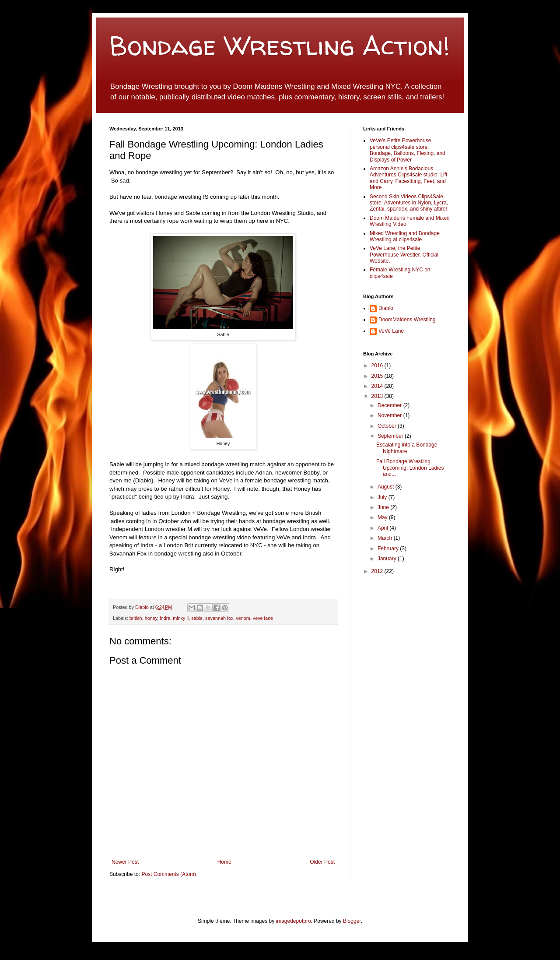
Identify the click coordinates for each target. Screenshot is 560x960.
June (384, 507)
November (390, 415)
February (389, 549)
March (386, 538)
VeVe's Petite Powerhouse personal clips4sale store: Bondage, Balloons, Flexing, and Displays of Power (408, 150)
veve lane (263, 618)
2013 (378, 396)
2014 (378, 386)
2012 (378, 571)
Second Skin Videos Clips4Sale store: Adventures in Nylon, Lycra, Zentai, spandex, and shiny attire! (409, 203)
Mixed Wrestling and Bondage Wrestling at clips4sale (405, 236)
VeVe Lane (391, 331)
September (391, 436)
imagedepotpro (294, 921)
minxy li (181, 618)
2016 (378, 366)
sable (197, 618)
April (383, 528)
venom (243, 618)
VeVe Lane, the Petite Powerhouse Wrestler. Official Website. (404, 255)
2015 (378, 376)
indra (165, 618)
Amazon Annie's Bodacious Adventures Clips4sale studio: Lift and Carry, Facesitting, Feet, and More (408, 178)
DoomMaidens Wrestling (407, 320)
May (383, 517)
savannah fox (219, 618)
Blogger (352, 921)
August (387, 487)
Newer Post (125, 862)
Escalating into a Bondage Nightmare (407, 448)
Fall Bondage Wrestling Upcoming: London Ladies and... (410, 468)
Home (224, 862)
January (388, 559)
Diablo (143, 607)
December (390, 405)
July (383, 497)
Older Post (322, 862)
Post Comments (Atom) (169, 874)
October (388, 426)
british (136, 618)
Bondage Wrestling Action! (280, 46)
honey (151, 618)
